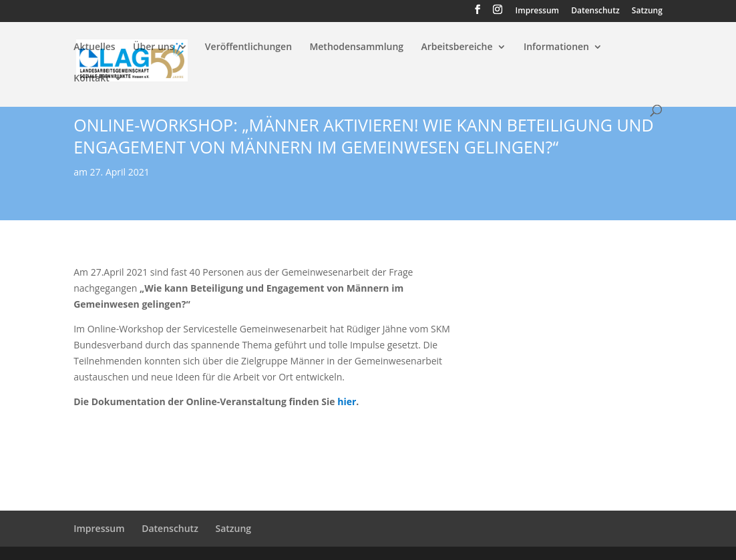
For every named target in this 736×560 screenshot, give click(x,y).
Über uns (153, 47)
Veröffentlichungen (248, 47)
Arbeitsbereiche (456, 47)
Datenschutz (595, 11)
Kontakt (91, 79)
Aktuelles (94, 47)
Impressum (537, 11)
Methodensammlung (356, 47)
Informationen (556, 47)
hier (347, 401)
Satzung (647, 11)
